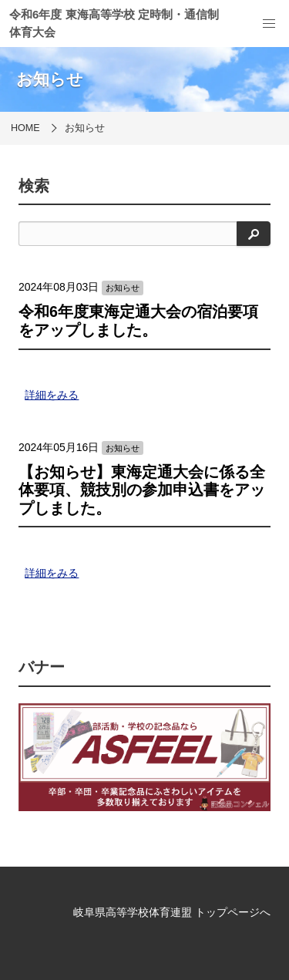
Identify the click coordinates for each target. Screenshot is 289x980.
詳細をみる (52, 395)
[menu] (269, 24)
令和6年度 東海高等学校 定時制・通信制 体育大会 (114, 23)
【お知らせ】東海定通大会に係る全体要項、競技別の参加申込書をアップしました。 (142, 490)
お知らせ (85, 128)
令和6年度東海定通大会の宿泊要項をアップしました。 (138, 321)
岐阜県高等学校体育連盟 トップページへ (172, 912)
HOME (25, 128)
